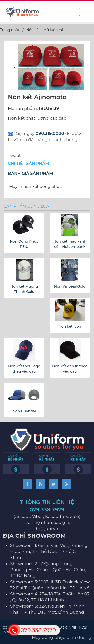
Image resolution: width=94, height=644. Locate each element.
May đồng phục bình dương (62, 637)
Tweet (14, 155)
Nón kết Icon (70, 326)
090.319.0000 (50, 133)
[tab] (28, 164)
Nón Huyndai (24, 411)
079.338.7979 (47, 509)
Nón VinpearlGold (70, 286)
